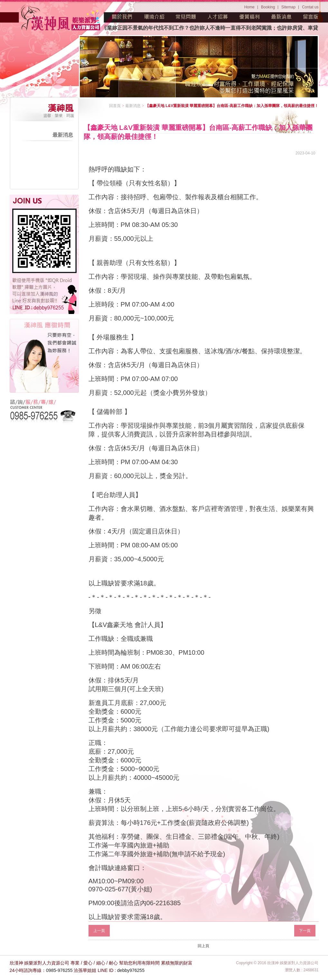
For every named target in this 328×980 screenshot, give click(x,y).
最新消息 (282, 17)
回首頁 (115, 106)
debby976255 (131, 970)
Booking (268, 7)
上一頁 (99, 931)
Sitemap (288, 7)
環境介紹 (154, 17)
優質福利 (250, 17)
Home (249, 7)
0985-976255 (59, 970)
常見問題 (186, 17)
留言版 (311, 17)
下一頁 (305, 931)
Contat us (310, 7)
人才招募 (218, 17)
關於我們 (122, 17)
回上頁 (203, 946)
